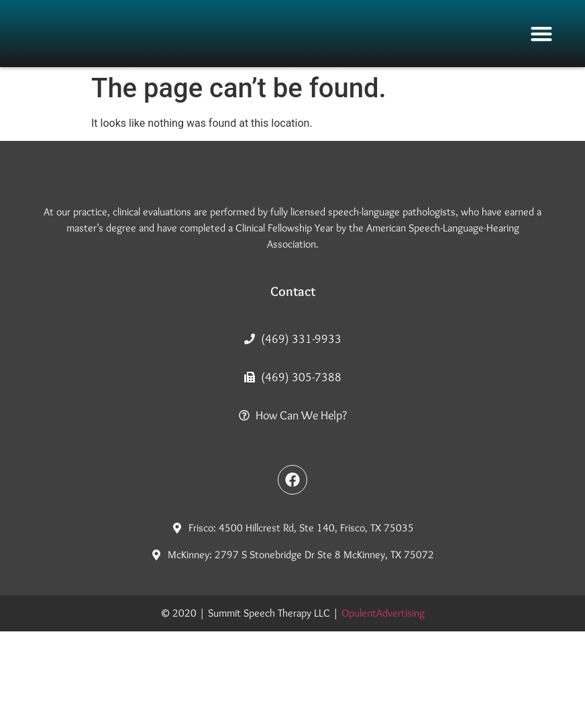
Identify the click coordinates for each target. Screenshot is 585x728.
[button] (541, 34)
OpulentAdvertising (383, 710)
